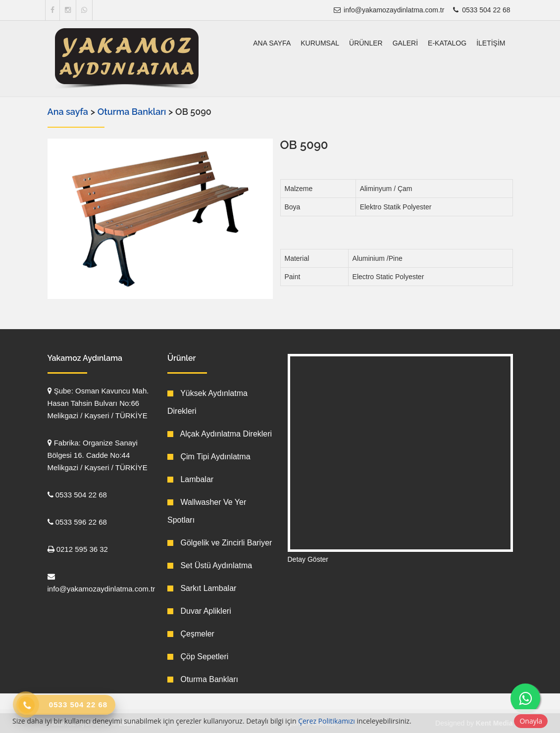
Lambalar (190, 479)
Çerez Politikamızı (327, 721)
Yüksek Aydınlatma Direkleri (207, 402)
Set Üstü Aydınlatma (210, 565)
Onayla (531, 721)
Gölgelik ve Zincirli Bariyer (220, 543)
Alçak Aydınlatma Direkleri (220, 434)
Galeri (405, 43)
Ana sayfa (272, 43)
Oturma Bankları (133, 112)
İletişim (491, 43)
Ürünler (366, 43)
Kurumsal (320, 43)
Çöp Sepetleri (198, 657)
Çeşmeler (191, 634)
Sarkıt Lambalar (202, 588)
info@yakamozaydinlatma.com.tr (388, 10)
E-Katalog (447, 43)
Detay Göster (308, 559)
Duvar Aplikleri (199, 611)
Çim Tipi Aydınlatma (209, 457)
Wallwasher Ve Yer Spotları (207, 511)
